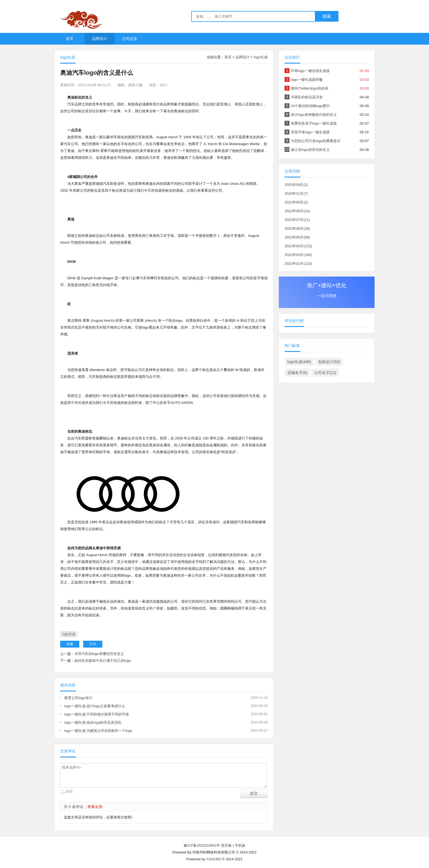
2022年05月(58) (297, 237)
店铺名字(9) (297, 373)
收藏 (70, 644)
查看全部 (95, 807)
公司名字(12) (325, 373)
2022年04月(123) (298, 246)
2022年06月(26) (297, 229)
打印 (93, 644)
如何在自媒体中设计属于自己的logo (103, 661)
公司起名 (130, 39)
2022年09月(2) (296, 202)
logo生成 (261, 57)
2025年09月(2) (296, 185)
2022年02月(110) (298, 264)
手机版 (240, 845)
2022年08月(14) (297, 211)
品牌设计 (100, 39)
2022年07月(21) (297, 220)
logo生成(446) (299, 362)
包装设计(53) (329, 362)
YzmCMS (214, 859)
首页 (69, 39)
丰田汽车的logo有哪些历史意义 (99, 654)
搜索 (327, 16)
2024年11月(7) (296, 193)
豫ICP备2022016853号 (202, 845)
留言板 (226, 845)
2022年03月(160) (298, 255)
